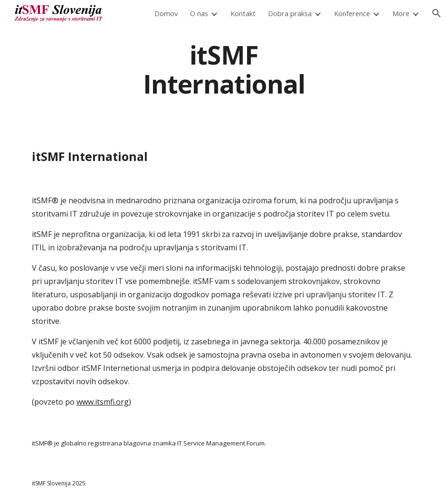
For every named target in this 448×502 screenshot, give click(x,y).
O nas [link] (199, 13)
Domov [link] (166, 13)
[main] (224, 69)
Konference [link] (352, 13)
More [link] (401, 13)
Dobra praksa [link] (290, 13)
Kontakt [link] (243, 13)
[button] (437, 13)
